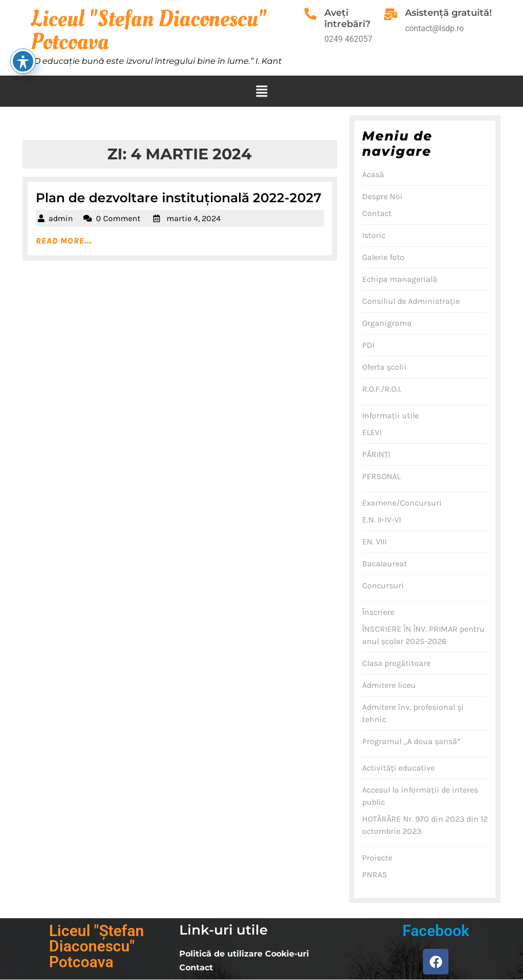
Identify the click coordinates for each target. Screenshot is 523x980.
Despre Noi (382, 196)
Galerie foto (383, 257)
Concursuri (383, 585)
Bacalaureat (385, 564)
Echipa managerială (400, 279)
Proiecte (377, 858)
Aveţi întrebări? (350, 18)
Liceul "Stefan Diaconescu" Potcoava (149, 30)
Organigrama (387, 323)
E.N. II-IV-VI (382, 520)
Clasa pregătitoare (396, 663)
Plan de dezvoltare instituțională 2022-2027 (179, 198)
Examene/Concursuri (402, 503)
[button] (261, 91)
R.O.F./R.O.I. (382, 389)
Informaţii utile (390, 415)
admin (61, 218)
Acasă (373, 174)
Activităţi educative (398, 768)
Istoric (374, 235)
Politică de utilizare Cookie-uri (244, 954)
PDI (368, 345)
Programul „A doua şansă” (411, 741)
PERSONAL (381, 476)
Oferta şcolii (384, 367)
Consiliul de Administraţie (411, 301)
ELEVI (372, 432)
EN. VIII (374, 542)
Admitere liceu (389, 685)
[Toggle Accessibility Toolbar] (23, 15)
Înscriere (378, 612)
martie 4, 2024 (194, 218)
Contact (377, 213)
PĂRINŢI (376, 454)
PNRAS (375, 875)
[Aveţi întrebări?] (312, 15)
